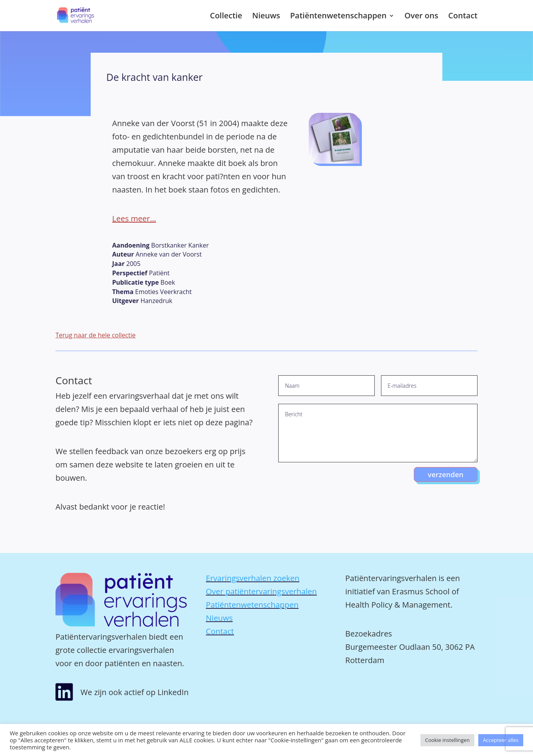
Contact (463, 17)
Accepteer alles (501, 740)
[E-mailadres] (429, 386)
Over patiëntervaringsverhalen (261, 591)
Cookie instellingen (447, 740)
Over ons (421, 17)
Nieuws (266, 17)
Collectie (226, 17)
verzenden (446, 474)
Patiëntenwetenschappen (339, 17)
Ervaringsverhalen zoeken (253, 578)
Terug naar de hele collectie (96, 335)
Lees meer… (134, 218)
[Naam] (326, 386)
